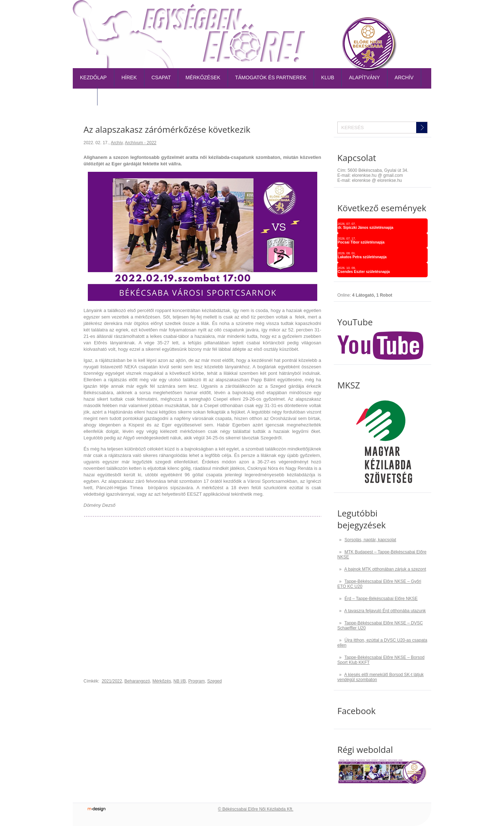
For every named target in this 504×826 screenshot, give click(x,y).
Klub (328, 77)
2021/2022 (112, 681)
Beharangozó (137, 681)
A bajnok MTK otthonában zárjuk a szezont (385, 569)
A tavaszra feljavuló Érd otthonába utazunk (385, 611)
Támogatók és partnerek (271, 77)
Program (196, 681)
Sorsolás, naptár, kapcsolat (370, 540)
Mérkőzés (162, 681)
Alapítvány (364, 77)
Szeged (215, 681)
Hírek (129, 77)
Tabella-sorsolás (329, 12)
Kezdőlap (93, 77)
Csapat (161, 77)
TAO (389, 12)
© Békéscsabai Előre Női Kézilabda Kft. (256, 809)
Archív (404, 77)
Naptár (369, 12)
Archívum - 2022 (141, 143)
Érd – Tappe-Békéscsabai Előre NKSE (381, 599)
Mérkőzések (203, 77)
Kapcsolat (414, 12)
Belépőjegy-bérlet (274, 12)
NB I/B (180, 681)
